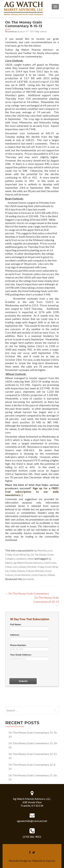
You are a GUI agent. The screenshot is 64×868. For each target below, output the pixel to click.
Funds (13, 571)
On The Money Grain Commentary (27, 593)
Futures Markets (35, 571)
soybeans (21, 559)
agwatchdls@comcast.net (32, 821)
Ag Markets (40, 550)
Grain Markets (22, 575)
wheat (31, 559)
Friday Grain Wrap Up (17, 554)
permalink (28, 579)
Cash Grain (50, 563)
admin (43, 32)
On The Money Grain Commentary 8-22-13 (46, 602)
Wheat (51, 575)
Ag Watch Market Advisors (28, 563)
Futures (21, 571)
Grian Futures (39, 575)
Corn (15, 567)
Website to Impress (44, 861)
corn (50, 550)
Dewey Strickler (28, 567)
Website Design (18, 861)
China (8, 567)
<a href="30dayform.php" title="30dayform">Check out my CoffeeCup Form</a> (32, 659)
